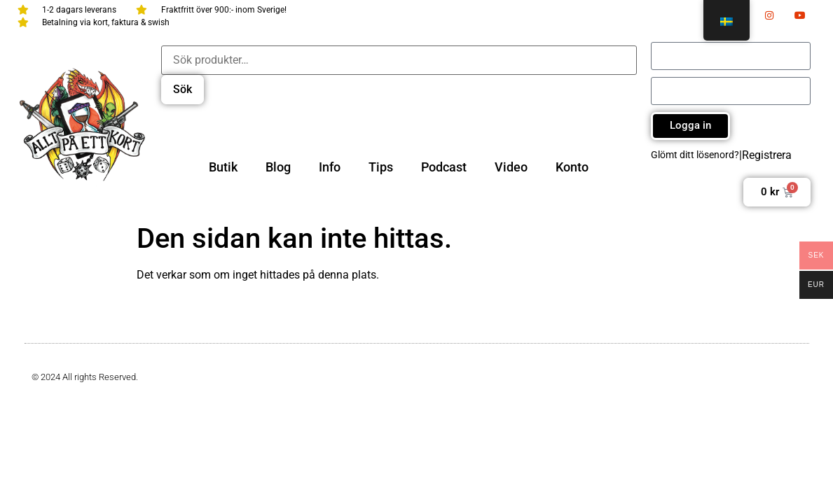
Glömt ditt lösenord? (695, 155)
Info (330, 167)
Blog (278, 167)
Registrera (767, 155)
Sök (183, 89)
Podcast (444, 167)
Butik (223, 167)
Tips (381, 167)
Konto (572, 167)
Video (511, 167)
